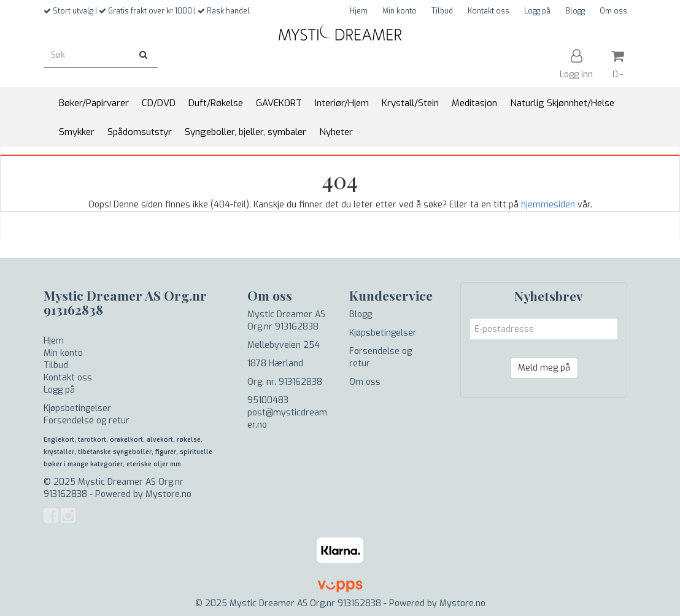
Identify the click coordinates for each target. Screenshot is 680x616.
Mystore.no (168, 494)
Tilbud (442, 11)
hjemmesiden (548, 205)
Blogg (575, 11)
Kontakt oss (489, 11)
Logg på (537, 11)
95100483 (268, 400)
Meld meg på (544, 368)
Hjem (359, 11)
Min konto (400, 11)
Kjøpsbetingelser (77, 408)
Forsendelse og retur (87, 421)
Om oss (613, 11)
